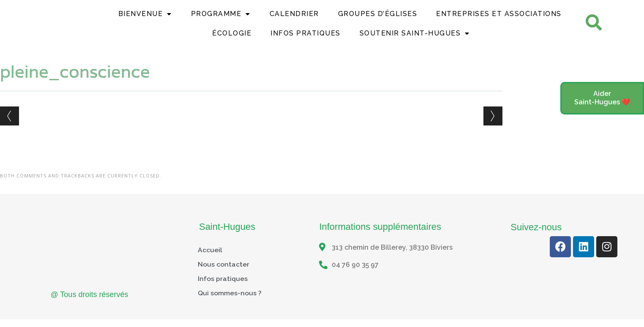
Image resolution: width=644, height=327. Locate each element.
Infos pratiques (223, 287)
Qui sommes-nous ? (230, 302)
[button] (602, 98)
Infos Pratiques (306, 38)
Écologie (232, 38)
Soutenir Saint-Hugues (415, 38)
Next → (493, 125)
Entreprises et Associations (499, 18)
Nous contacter (224, 273)
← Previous (10, 125)
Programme (221, 19)
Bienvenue (145, 19)
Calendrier (294, 18)
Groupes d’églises (378, 18)
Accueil (210, 259)
